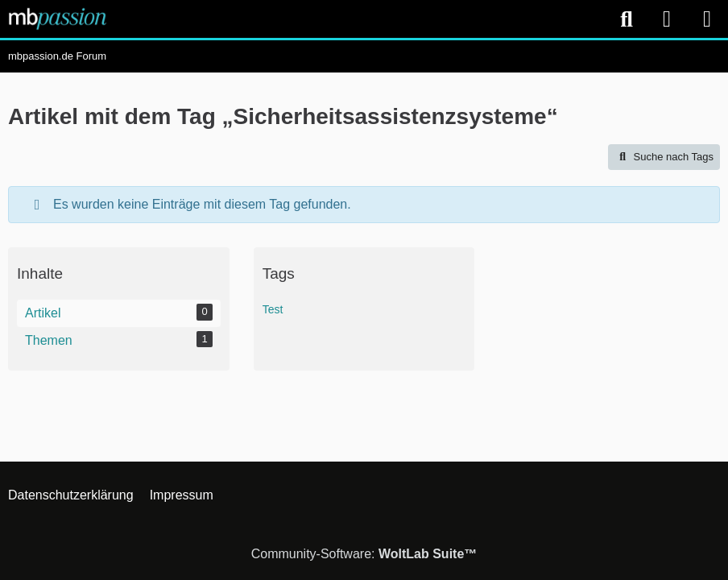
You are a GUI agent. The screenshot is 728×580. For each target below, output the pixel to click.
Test (273, 309)
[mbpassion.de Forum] (58, 19)
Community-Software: (364, 554)
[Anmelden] (667, 19)
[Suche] (627, 19)
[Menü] (707, 19)
